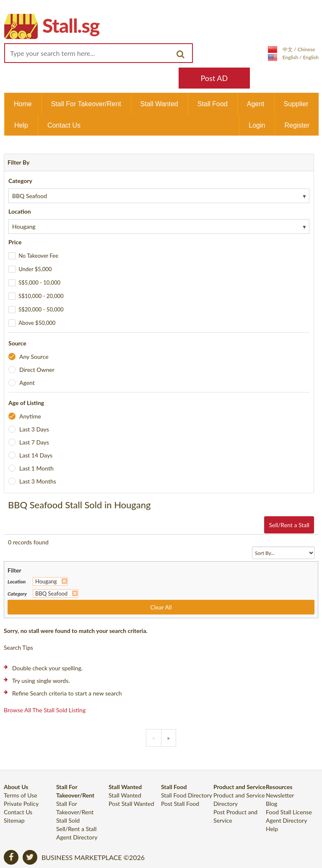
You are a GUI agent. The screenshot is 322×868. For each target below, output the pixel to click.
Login (257, 125)
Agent (256, 104)
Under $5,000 (35, 269)
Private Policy (21, 804)
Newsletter (280, 795)
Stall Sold (68, 820)
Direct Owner (37, 370)
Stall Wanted (159, 104)
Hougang (46, 581)
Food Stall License (289, 812)
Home (23, 104)
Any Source (34, 357)
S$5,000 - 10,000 (39, 282)
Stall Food (213, 104)
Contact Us (64, 125)
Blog (271, 804)
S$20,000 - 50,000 (41, 309)
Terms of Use (21, 795)
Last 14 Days (36, 455)
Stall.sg (71, 25)
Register (297, 125)
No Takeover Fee (38, 256)
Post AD (214, 78)
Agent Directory (77, 837)
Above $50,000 (37, 323)
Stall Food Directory (187, 795)
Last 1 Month (36, 468)
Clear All (161, 607)
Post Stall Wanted (131, 804)
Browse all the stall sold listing (45, 710)
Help (21, 125)
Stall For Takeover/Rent (86, 104)
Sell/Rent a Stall (289, 525)
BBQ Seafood (51, 593)
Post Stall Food (180, 804)
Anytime (30, 416)
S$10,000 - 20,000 (41, 296)
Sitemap (14, 820)
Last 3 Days (34, 429)
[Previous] (153, 738)
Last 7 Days (34, 442)
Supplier (296, 104)
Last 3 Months (38, 481)
